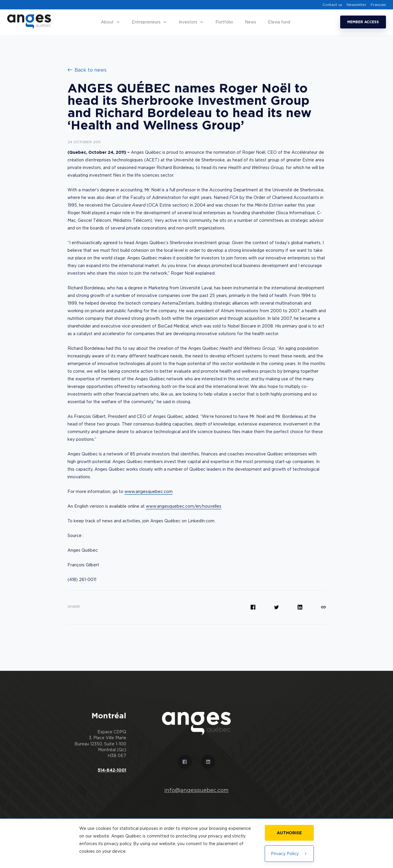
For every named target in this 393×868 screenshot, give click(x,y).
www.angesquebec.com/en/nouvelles (184, 506)
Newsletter (356, 5)
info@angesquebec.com (196, 790)
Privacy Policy (289, 853)
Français (378, 5)
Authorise (289, 833)
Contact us (332, 5)
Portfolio (224, 22)
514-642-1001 (112, 770)
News (251, 22)
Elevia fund (279, 22)
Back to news (87, 70)
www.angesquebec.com (149, 491)
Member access (363, 22)
